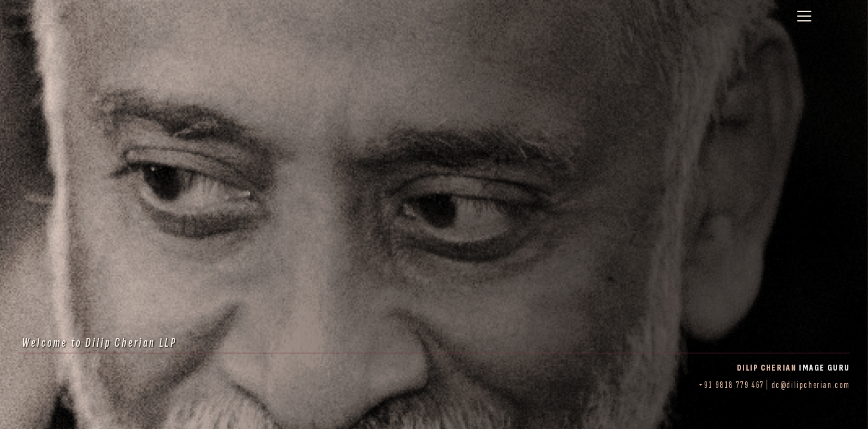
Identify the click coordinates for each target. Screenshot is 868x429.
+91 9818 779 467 (731, 385)
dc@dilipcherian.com (811, 385)
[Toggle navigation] (804, 16)
